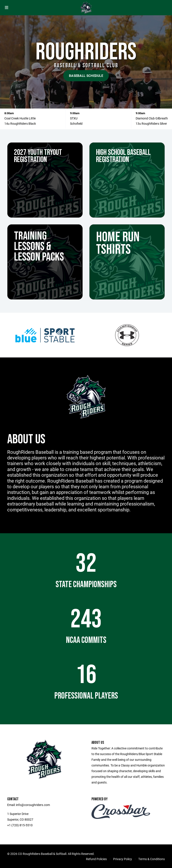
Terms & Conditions (152, 859)
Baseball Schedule (86, 76)
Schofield (76, 123)
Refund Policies (96, 859)
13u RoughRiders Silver (151, 123)
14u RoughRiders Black (20, 123)
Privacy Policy (123, 859)
